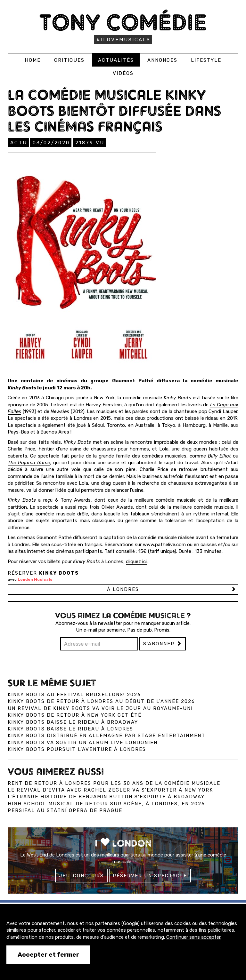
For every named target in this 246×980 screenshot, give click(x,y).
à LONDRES (123, 589)
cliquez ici (136, 562)
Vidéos (123, 73)
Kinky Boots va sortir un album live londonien (83, 743)
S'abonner (163, 644)
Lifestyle (206, 60)
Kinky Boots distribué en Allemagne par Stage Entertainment (107, 736)
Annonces (162, 60)
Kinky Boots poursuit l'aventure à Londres (77, 749)
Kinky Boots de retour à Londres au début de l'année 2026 (101, 701)
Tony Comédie (123, 22)
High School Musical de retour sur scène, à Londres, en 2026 (106, 804)
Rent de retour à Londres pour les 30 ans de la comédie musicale (114, 783)
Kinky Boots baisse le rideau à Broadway (73, 722)
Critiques (69, 60)
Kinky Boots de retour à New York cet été (75, 715)
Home (33, 60)
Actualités (116, 60)
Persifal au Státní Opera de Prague (65, 810)
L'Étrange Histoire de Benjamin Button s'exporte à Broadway (106, 797)
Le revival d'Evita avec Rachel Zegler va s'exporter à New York (110, 790)
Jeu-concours (81, 876)
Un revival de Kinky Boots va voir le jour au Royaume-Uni (100, 708)
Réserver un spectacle (150, 876)
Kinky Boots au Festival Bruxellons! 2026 (74, 695)
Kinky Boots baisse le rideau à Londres (70, 729)
